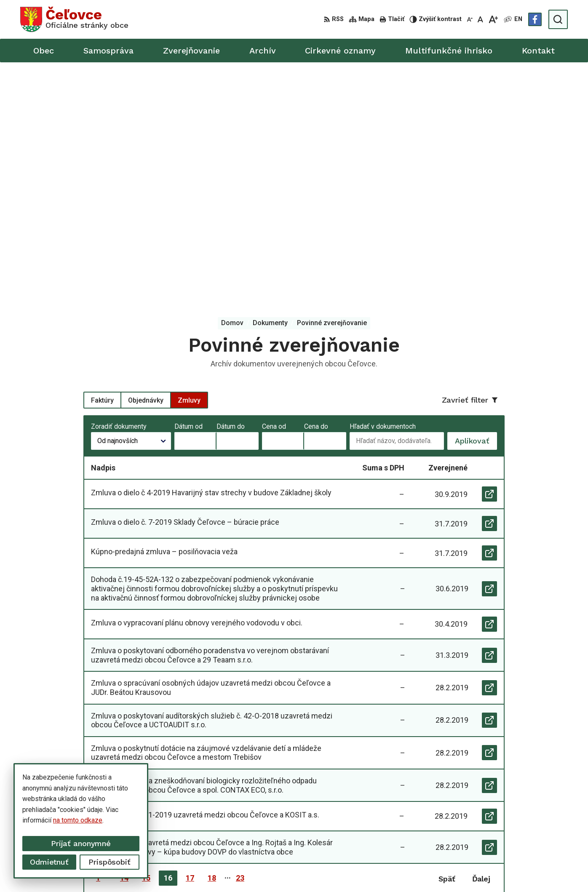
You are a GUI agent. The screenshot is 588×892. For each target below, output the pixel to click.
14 (124, 643)
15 (146, 643)
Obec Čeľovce (440, 869)
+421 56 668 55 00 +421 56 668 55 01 (511, 812)
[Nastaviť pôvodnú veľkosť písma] (480, 19)
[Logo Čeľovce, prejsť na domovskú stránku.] (74, 19)
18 (212, 643)
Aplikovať (476, 208)
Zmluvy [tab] (189, 165)
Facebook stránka (480, 831)
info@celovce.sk (478, 821)
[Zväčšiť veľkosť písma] (493, 19)
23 (240, 643)
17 (190, 643)
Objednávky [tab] (146, 165)
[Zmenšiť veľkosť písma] (470, 19)
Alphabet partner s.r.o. (331, 869)
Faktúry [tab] (102, 165)
